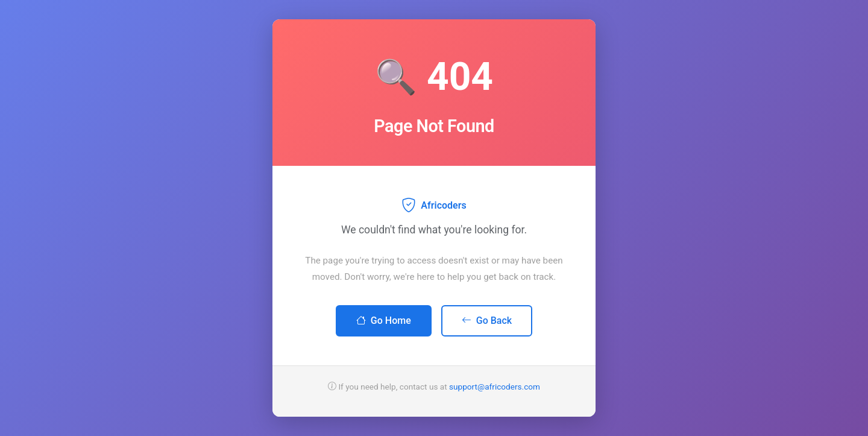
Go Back (487, 321)
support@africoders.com (495, 387)
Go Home (384, 321)
